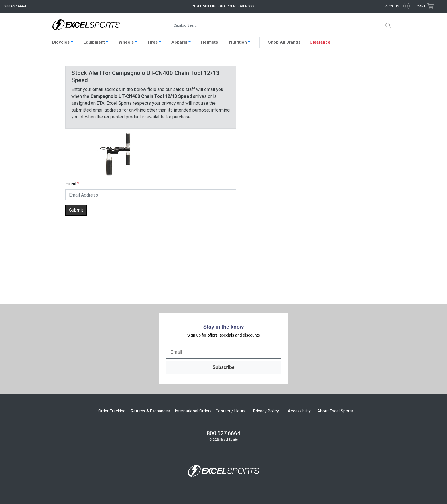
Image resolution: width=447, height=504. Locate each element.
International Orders (193, 411)
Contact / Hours (230, 411)
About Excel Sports (335, 411)
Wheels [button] (126, 42)
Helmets (209, 42)
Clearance (320, 42)
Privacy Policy (266, 411)
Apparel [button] (179, 42)
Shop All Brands (284, 42)
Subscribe (223, 367)
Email (71, 184)
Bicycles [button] (61, 42)
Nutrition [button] (238, 42)
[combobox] (282, 25)
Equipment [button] (94, 42)
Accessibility (299, 411)
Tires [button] (152, 42)
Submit (76, 210)
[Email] (223, 352)
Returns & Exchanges (150, 411)
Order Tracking (112, 411)
